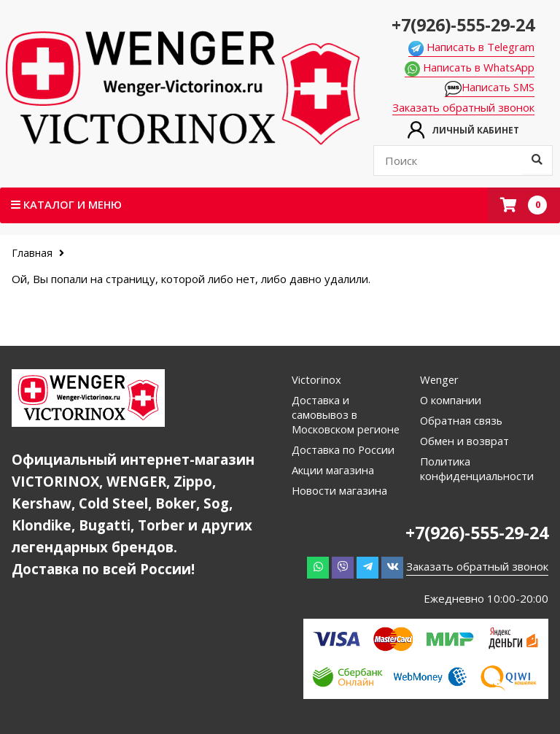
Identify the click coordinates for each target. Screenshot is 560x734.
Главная (34, 254)
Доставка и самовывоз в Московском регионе (346, 415)
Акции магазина (333, 471)
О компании (451, 401)
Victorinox (316, 380)
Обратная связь (462, 421)
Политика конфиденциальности (478, 469)
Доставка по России (344, 450)
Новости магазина (340, 491)
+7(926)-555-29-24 (463, 24)
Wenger (440, 380)
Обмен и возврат (465, 441)
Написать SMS (495, 88)
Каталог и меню (67, 205)
